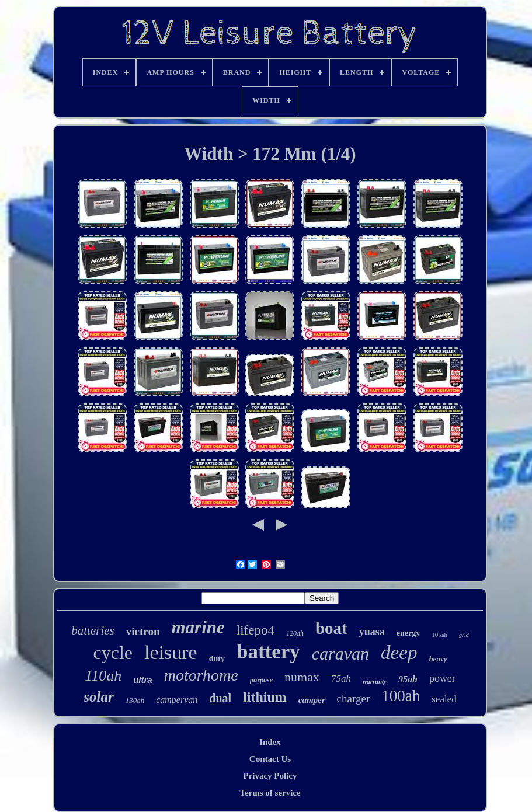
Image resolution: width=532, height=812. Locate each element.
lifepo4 (255, 630)
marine (198, 627)
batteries (93, 630)
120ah (295, 633)
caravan (340, 654)
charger (354, 698)
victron (143, 631)
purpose (261, 680)
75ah (341, 679)
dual (220, 698)
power (442, 678)
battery (268, 652)
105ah (439, 635)
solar (98, 697)
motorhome (201, 675)
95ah (408, 679)
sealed (444, 699)
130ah (135, 700)
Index (270, 742)
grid (464, 635)
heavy (438, 659)
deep (399, 653)
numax (302, 677)
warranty (375, 681)
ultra (143, 680)
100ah (401, 696)
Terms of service (270, 793)
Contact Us (270, 759)
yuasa (372, 632)
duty (217, 659)
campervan (177, 700)
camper (312, 700)
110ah (103, 676)
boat (331, 628)
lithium (265, 697)
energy (408, 633)
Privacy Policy (270, 776)
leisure (171, 652)
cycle (113, 653)
